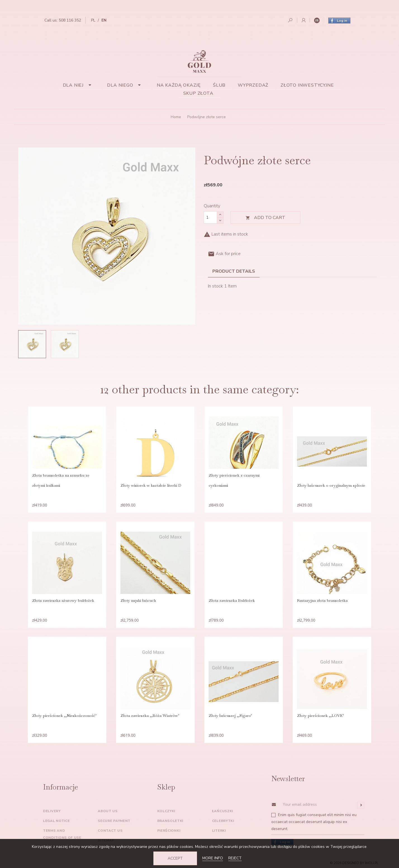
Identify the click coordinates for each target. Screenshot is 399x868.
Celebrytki (223, 821)
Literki (219, 831)
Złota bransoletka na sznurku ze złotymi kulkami (61, 480)
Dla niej (79, 85)
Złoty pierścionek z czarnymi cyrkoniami (234, 480)
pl (93, 20)
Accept (175, 858)
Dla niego (126, 85)
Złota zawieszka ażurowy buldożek (63, 600)
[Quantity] (210, 217)
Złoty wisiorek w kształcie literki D (151, 485)
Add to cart (265, 218)
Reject (235, 858)
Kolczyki (166, 811)
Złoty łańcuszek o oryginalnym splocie (331, 485)
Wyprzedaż (253, 85)
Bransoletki (170, 821)
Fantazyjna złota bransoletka (322, 600)
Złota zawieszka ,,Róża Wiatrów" (150, 715)
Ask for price (224, 254)
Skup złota (198, 93)
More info (213, 858)
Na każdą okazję (179, 85)
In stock (215, 286)
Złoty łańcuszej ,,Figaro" (230, 715)
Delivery (52, 811)
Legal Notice (56, 821)
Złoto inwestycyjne (307, 85)
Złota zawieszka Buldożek (232, 600)
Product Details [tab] (234, 271)
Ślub (219, 85)
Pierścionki (169, 831)
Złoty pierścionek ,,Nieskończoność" (64, 715)
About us (108, 811)
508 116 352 (70, 20)
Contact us (110, 831)
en (104, 20)
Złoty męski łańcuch (138, 600)
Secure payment (114, 821)
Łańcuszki (223, 811)
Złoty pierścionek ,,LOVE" (320, 715)
